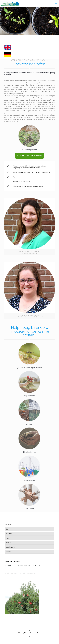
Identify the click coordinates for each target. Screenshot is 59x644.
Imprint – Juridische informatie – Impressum (20, 573)
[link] (7, 47)
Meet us (9, 543)
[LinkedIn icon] (30, 636)
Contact (9, 552)
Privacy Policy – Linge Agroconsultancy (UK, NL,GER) (23, 565)
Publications (10, 547)
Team (8, 538)
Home (8, 529)
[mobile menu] (56, 3)
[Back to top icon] (30, 631)
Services (9, 534)
